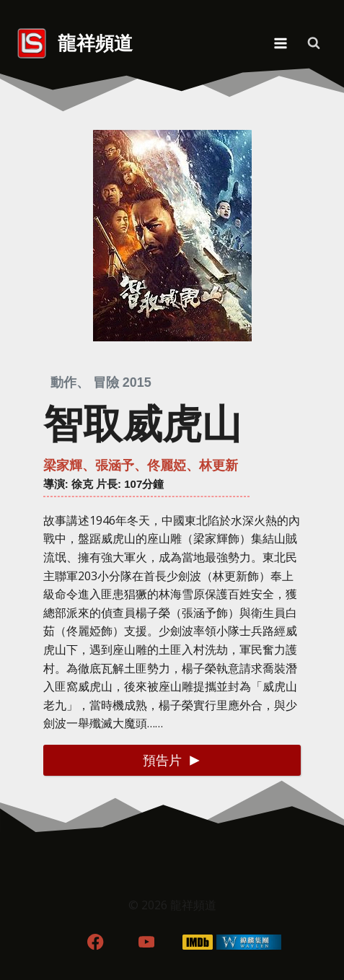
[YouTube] (147, 942)
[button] (172, 760)
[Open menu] (280, 43)
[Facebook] (96, 942)
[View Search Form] (314, 43)
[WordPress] (248, 942)
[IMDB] (197, 942)
